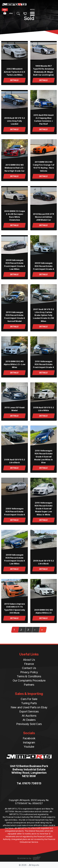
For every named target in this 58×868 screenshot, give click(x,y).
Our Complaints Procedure (29, 680)
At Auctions (29, 716)
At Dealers (29, 720)
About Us (29, 660)
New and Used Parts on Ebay (29, 707)
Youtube (29, 747)
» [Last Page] (42, 630)
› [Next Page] (35, 630)
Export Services (29, 711)
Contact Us (29, 668)
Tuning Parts (29, 703)
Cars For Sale (29, 699)
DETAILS (14, 80)
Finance (29, 664)
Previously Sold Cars (29, 724)
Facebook (29, 738)
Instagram (29, 742)
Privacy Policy (29, 672)
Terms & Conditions (29, 676)
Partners (29, 685)
